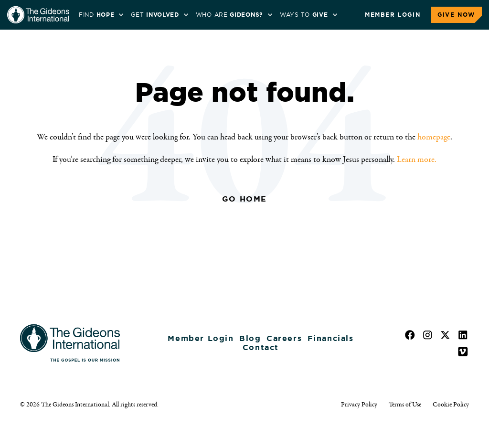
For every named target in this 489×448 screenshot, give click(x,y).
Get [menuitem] (155, 15)
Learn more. (417, 160)
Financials (331, 338)
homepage (434, 137)
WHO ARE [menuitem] (229, 15)
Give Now (456, 15)
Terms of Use (405, 405)
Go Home (244, 199)
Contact (261, 347)
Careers (284, 338)
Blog (250, 338)
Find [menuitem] (96, 15)
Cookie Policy (451, 405)
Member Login (393, 15)
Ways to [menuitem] (304, 15)
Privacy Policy (359, 405)
